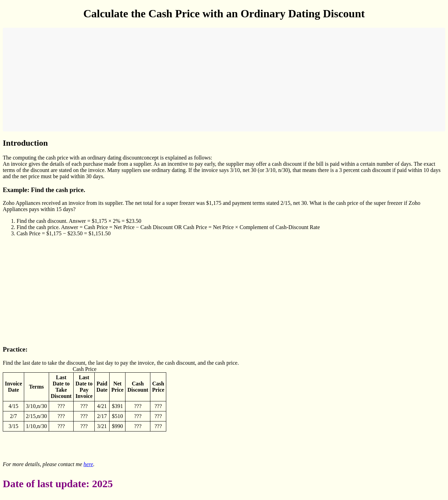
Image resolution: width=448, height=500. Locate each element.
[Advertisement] (214, 80)
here (88, 464)
